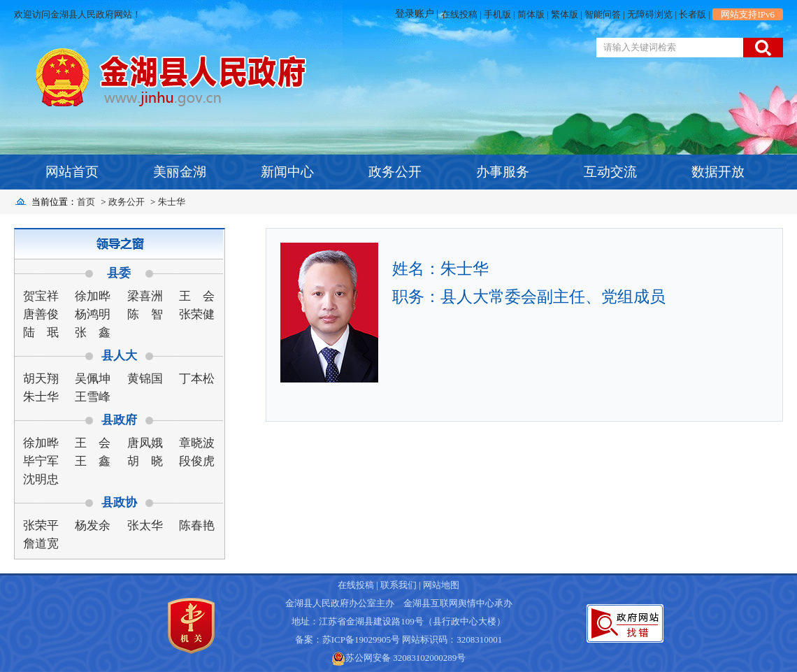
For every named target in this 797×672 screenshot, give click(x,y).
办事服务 (503, 172)
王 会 (197, 296)
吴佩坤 (93, 379)
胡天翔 (41, 379)
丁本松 (197, 379)
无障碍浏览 (650, 14)
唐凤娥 (145, 443)
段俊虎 (197, 461)
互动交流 (610, 172)
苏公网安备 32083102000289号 (405, 658)
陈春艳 (197, 526)
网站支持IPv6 (748, 14)
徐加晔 (93, 296)
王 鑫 (93, 461)
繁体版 (565, 14)
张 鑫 (93, 333)
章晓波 (197, 443)
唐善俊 (41, 314)
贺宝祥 (41, 296)
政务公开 (395, 172)
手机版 (497, 14)
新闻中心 (287, 172)
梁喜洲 (145, 296)
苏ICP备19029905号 (361, 639)
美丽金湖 (180, 172)
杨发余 (93, 526)
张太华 (145, 526)
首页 (86, 202)
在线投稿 (459, 14)
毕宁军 (41, 461)
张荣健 (197, 314)
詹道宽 (41, 544)
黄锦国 (145, 379)
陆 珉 (41, 333)
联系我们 (398, 585)
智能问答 (603, 14)
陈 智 (145, 314)
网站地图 (441, 585)
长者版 (692, 14)
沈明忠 (41, 479)
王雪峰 (93, 397)
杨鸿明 (93, 314)
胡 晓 (145, 461)
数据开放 (718, 172)
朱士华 (172, 202)
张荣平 (41, 526)
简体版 (531, 14)
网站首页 (72, 172)
